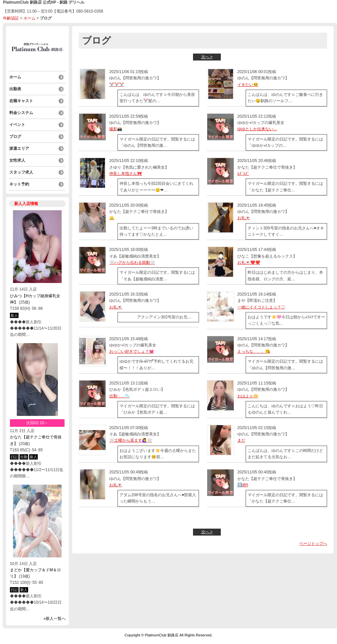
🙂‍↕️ (112, 218)
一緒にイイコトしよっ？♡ (261, 307)
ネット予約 (19, 184)
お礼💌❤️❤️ (249, 262)
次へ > (207, 57)
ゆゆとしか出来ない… (257, 129)
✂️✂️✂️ (117, 85)
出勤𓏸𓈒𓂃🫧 (120, 396)
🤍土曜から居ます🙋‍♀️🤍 (131, 440)
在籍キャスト (21, 101)
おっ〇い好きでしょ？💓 (132, 351)
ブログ (15, 137)
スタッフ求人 (21, 172)
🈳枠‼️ (243, 485)
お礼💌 (244, 218)
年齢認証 (11, 18)
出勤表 (15, 89)
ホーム (29, 18)
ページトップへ (313, 543)
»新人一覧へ (54, 619)
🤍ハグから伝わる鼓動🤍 (132, 262)
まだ (241, 440)
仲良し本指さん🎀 (126, 174)
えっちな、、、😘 (254, 351)
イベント (17, 125)
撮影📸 (116, 129)
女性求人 (17, 160)
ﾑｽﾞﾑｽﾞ (243, 174)
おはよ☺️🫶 (248, 396)
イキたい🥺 (248, 85)
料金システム (21, 113)
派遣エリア (19, 148)
